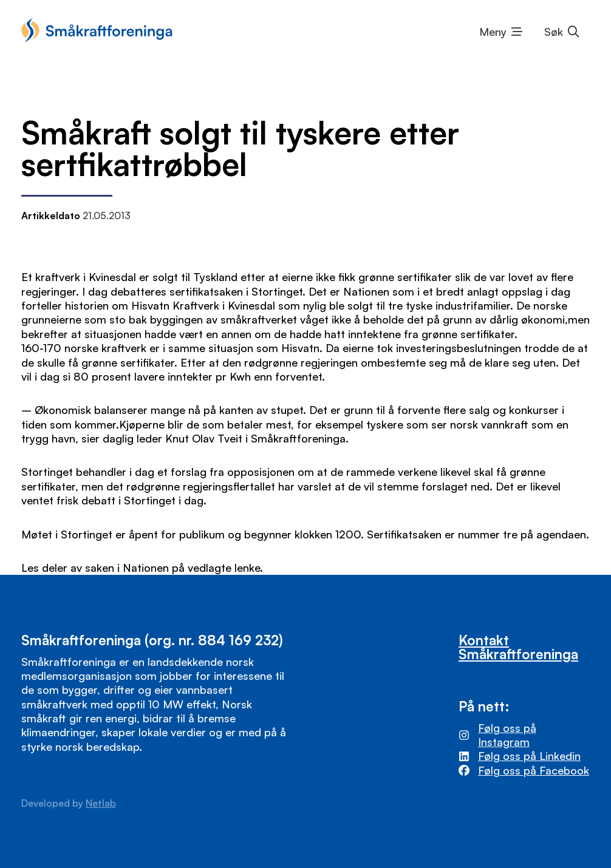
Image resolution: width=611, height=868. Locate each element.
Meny (493, 32)
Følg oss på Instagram (507, 735)
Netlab (101, 803)
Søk (554, 32)
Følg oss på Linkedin (529, 756)
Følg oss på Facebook (534, 770)
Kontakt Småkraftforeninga (518, 646)
